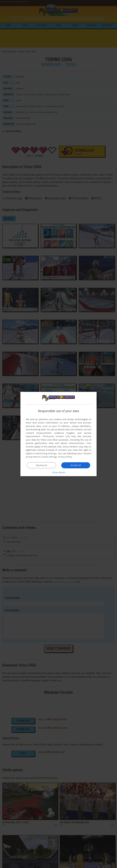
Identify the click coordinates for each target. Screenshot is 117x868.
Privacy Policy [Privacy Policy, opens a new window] (66, 457)
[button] (58, 472)
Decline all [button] (41, 465)
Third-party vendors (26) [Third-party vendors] (56, 436)
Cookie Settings (49, 457)
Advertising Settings (46, 453)
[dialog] (58, 434)
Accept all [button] (76, 465)
